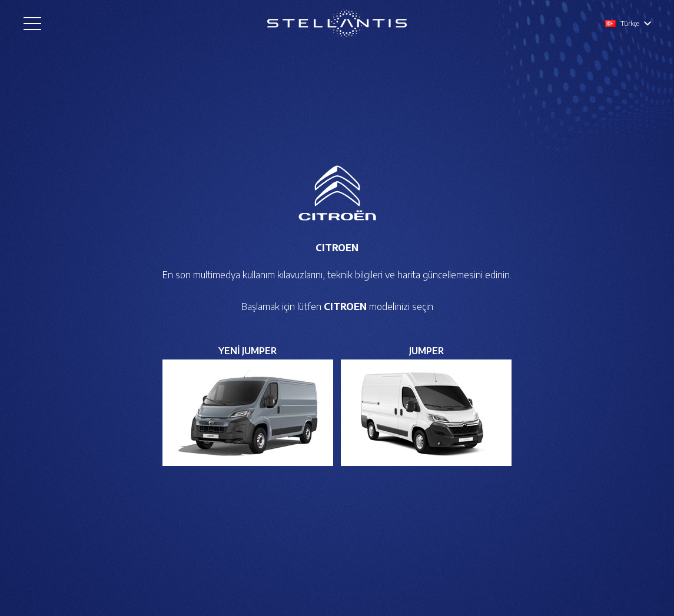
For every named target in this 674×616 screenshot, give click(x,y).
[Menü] (32, 24)
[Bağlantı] (337, 24)
